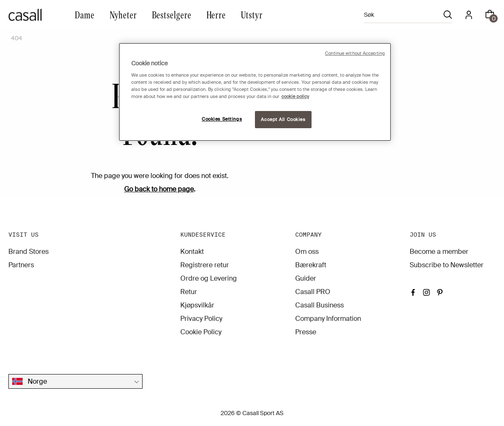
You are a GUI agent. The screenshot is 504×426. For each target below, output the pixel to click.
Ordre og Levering (209, 278)
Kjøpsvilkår (197, 305)
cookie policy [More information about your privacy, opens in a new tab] (295, 97)
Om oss (307, 252)
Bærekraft (311, 265)
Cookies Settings (222, 119)
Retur (189, 292)
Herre (216, 14)
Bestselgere (171, 14)
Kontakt (192, 252)
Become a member (439, 252)
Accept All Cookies (283, 120)
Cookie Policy (201, 332)
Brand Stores (29, 252)
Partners (21, 265)
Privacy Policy (201, 319)
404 (17, 38)
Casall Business (320, 305)
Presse (306, 332)
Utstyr (252, 14)
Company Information (328, 319)
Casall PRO (313, 292)
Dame (84, 14)
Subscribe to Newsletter (447, 265)
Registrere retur (205, 265)
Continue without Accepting (355, 53)
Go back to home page (159, 189)
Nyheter (123, 14)
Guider (306, 278)
